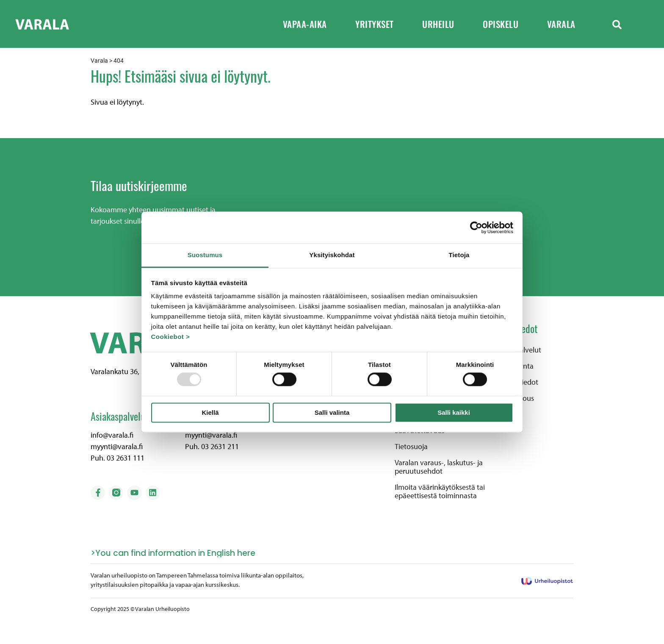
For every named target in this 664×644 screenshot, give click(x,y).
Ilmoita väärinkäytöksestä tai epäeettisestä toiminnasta (440, 491)
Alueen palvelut (516, 350)
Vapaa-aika (311, 24)
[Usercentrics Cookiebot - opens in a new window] (476, 228)
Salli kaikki (454, 412)
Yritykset (380, 24)
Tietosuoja (411, 447)
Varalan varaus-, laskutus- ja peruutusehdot (439, 467)
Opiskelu (506, 24)
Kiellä (210, 412)
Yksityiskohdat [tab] (332, 255)
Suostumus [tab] (205, 255)
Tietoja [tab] (459, 255)
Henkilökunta (512, 366)
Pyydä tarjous (513, 398)
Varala (567, 24)
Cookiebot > (171, 337)
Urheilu (444, 24)
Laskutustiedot (515, 382)
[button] (617, 24)
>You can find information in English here (173, 553)
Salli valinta (332, 412)
